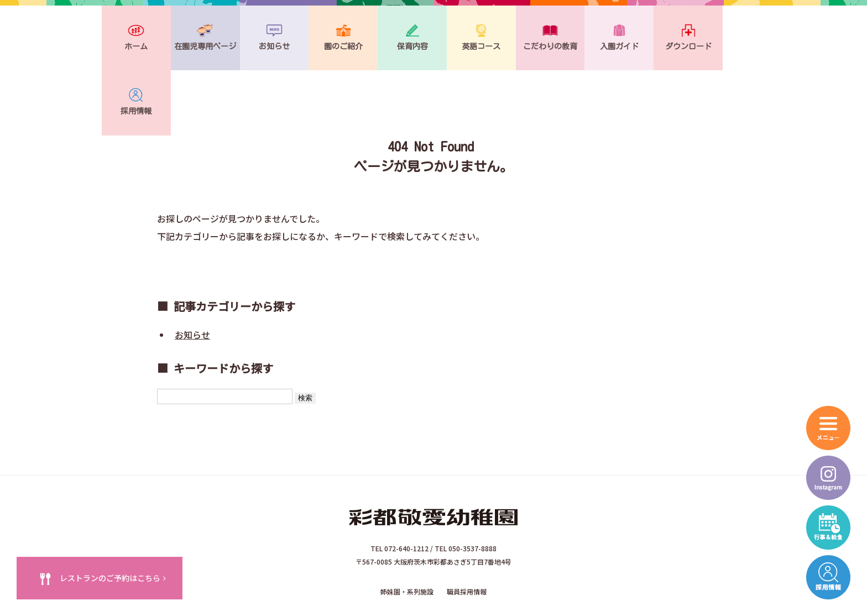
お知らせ (192, 276)
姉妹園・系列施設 (407, 529)
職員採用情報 (467, 529)
